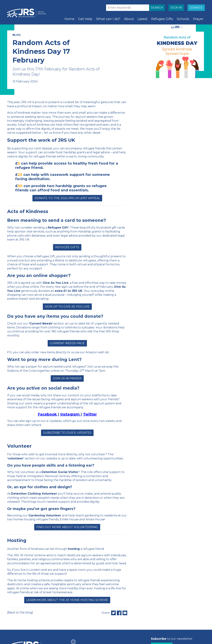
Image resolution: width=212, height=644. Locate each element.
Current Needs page (67, 343)
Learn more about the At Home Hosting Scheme (67, 600)
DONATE (196, 8)
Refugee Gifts (162, 19)
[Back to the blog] (20, 612)
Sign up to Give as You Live (67, 307)
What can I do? (108, 19)
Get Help (85, 19)
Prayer (198, 19)
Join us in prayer (67, 378)
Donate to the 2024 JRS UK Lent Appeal (67, 198)
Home (69, 19)
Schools (183, 19)
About (129, 19)
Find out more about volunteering (67, 527)
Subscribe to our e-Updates (67, 433)
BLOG (17, 35)
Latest (143, 19)
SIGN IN (176, 8)
